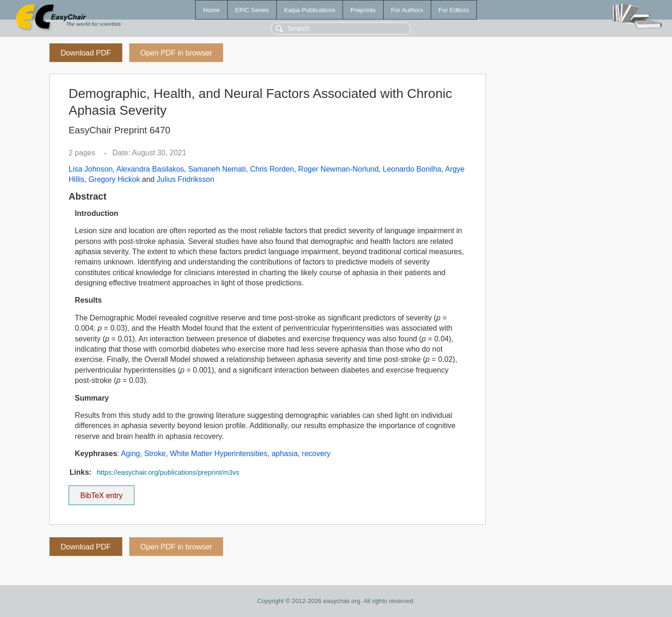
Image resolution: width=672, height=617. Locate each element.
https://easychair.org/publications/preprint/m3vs (168, 472)
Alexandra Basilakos (150, 169)
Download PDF (86, 53)
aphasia (285, 454)
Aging (130, 454)
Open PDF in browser (176, 53)
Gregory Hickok (114, 179)
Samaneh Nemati (217, 169)
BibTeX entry (101, 492)
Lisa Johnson (91, 169)
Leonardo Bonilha (412, 169)
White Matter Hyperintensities (219, 454)
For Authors (407, 10)
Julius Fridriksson (186, 179)
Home (211, 10)
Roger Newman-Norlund (339, 169)
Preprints (363, 10)
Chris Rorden (272, 169)
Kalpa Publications (310, 10)
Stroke (155, 454)
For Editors (454, 10)
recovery (316, 454)
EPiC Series (252, 10)
